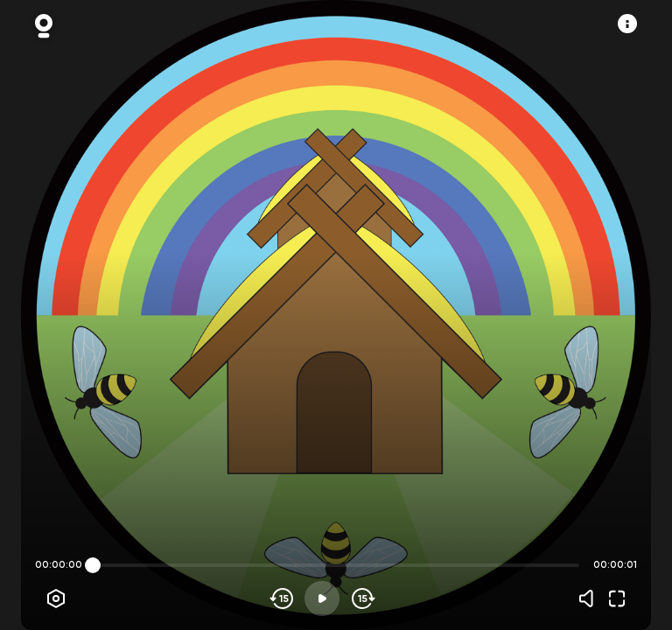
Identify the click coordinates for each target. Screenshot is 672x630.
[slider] (93, 565)
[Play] (322, 598)
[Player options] (56, 598)
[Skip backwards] (282, 598)
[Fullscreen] (617, 598)
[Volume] (591, 598)
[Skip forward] (362, 598)
